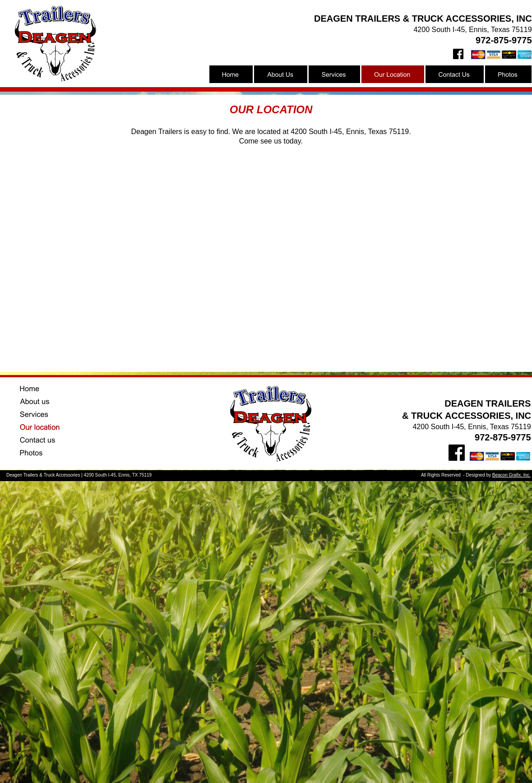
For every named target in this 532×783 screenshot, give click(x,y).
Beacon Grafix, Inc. (511, 475)
